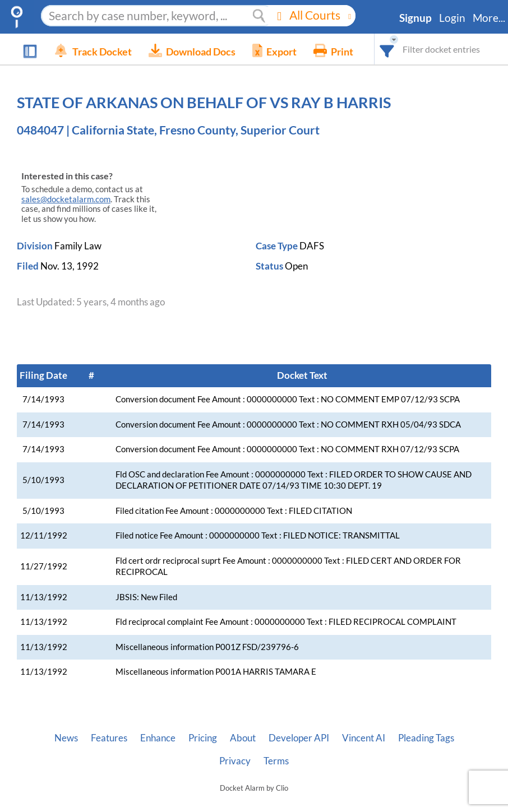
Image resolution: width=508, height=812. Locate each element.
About (243, 738)
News (66, 738)
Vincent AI (364, 738)
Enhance (158, 738)
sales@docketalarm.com (66, 199)
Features (109, 738)
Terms (276, 761)
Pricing (203, 738)
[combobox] (387, 49)
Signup (415, 18)
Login (452, 18)
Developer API (299, 738)
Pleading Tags (426, 738)
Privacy (235, 761)
